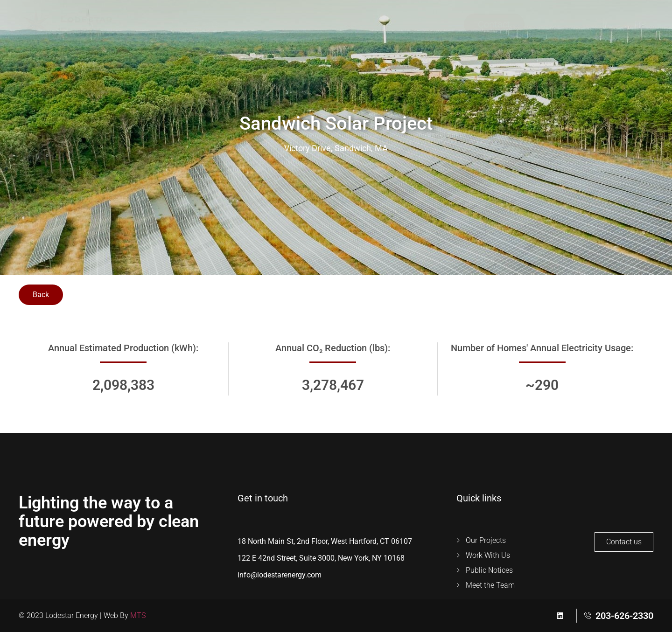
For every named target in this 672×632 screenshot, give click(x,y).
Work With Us (266, 24)
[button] (549, 24)
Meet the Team (344, 24)
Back (41, 295)
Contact (494, 24)
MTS (138, 615)
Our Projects (193, 24)
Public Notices (425, 24)
